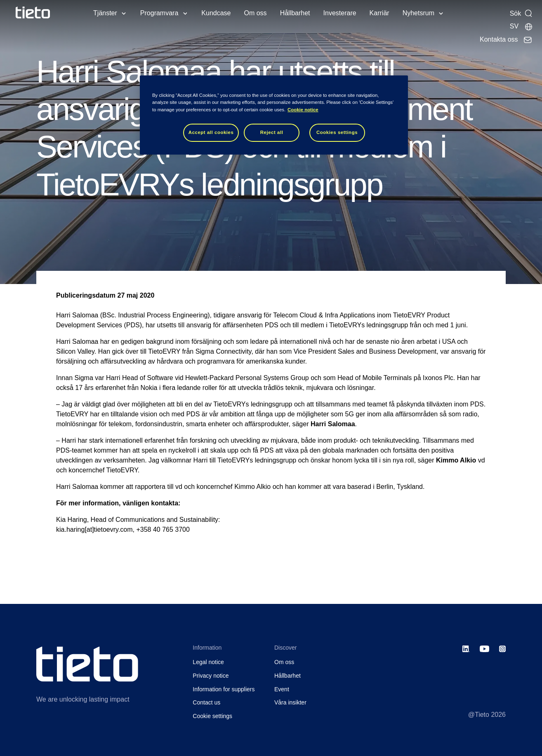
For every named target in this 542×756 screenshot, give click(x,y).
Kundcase (216, 13)
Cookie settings (212, 716)
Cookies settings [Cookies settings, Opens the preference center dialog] (337, 132)
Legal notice (208, 662)
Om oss (256, 13)
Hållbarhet (295, 13)
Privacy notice (211, 676)
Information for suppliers (224, 689)
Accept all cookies (211, 132)
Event (282, 689)
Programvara (159, 13)
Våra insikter (290, 702)
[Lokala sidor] (521, 26)
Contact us (206, 702)
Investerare (340, 13)
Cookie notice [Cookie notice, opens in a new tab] (303, 110)
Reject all (272, 132)
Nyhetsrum (418, 13)
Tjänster (105, 13)
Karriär (379, 13)
